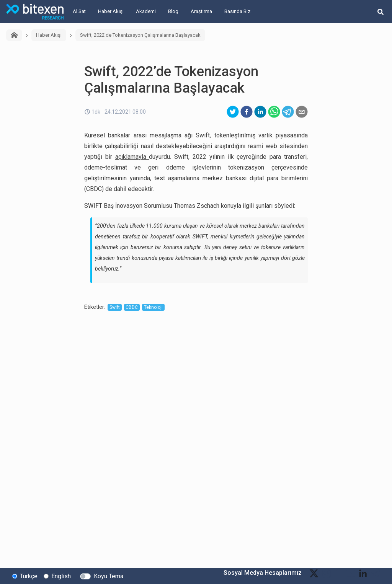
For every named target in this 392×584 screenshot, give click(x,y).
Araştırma (201, 11)
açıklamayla (132, 157)
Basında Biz (237, 11)
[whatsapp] (274, 112)
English (61, 576)
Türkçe (29, 576)
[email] (302, 112)
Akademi (146, 11)
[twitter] (233, 112)
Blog (173, 11)
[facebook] (247, 112)
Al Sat (79, 11)
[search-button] (381, 11)
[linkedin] (260, 112)
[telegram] (288, 112)
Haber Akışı (111, 11)
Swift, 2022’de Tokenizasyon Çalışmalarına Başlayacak (140, 35)
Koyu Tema (109, 576)
